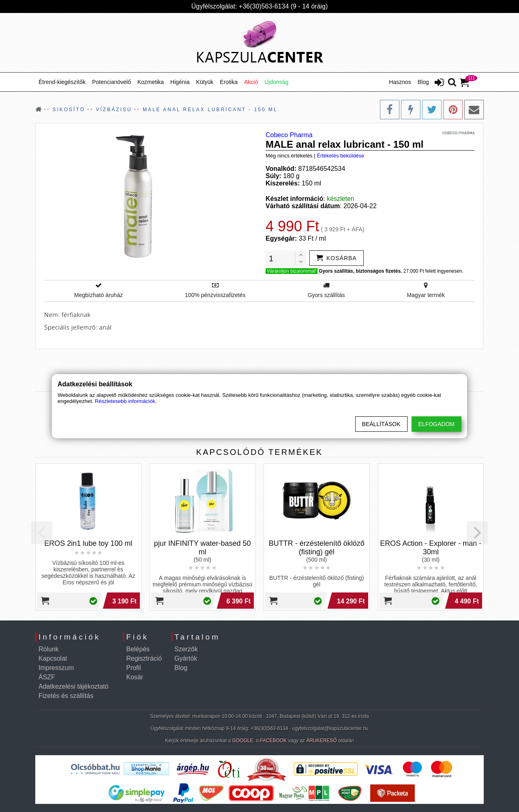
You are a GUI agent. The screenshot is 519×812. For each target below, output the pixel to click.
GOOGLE (243, 741)
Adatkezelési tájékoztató (74, 686)
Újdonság (276, 82)
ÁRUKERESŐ (321, 741)
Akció (251, 82)
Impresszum (56, 668)
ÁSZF (47, 677)
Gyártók (186, 658)
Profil (133, 668)
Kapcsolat (53, 658)
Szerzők (186, 649)
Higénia (180, 82)
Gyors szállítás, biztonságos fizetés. (360, 271)
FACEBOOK (273, 741)
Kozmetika (151, 82)
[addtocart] (337, 258)
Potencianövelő (112, 82)
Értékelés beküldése (340, 156)
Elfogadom (436, 424)
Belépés (138, 649)
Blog (423, 82)
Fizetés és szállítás (66, 696)
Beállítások (381, 424)
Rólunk (49, 649)
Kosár (135, 677)
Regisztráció (144, 658)
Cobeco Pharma (289, 135)
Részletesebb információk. (126, 401)
